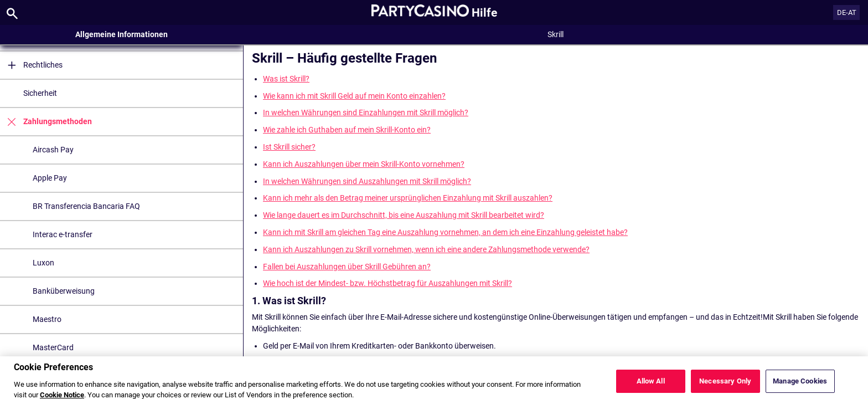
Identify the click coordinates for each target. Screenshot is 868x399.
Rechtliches (31, 65)
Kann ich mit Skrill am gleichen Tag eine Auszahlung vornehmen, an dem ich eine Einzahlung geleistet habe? (445, 232)
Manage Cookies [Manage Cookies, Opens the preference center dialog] (800, 386)
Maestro (47, 319)
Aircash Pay (53, 150)
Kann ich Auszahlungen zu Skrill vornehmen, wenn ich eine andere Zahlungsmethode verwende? (426, 249)
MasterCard (53, 347)
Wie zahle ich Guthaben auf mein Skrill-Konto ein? (347, 130)
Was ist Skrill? (286, 79)
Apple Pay (50, 178)
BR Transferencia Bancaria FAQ (86, 206)
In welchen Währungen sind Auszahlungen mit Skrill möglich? (367, 181)
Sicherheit (40, 93)
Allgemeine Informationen (122, 34)
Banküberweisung (64, 291)
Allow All (651, 386)
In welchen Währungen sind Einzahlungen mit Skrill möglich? (366, 112)
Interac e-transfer (63, 234)
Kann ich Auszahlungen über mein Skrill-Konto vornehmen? (364, 164)
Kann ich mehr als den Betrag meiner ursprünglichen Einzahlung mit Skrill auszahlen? (408, 198)
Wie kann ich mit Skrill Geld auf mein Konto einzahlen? (354, 96)
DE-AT (847, 12)
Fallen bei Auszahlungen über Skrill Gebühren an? (347, 267)
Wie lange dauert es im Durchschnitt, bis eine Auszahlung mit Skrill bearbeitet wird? (404, 215)
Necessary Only (725, 386)
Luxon (43, 263)
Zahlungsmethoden (46, 122)
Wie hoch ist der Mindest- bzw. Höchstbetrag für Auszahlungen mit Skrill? (387, 283)
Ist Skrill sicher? (289, 147)
